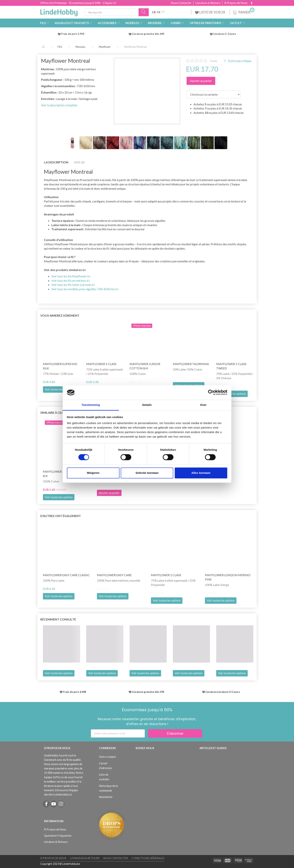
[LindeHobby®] (59, 11)
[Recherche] (144, 12)
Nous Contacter (181, 3)
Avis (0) (79, 162)
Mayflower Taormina (191, 364)
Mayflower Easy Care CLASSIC (66, 575)
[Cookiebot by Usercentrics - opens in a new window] (211, 392)
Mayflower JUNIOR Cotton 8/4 (145, 366)
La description (56, 162)
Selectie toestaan (147, 473)
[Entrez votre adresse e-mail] (118, 733)
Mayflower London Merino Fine (228, 577)
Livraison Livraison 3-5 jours (223, 692)
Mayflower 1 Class (101, 364)
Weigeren (93, 473)
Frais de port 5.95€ (73, 34)
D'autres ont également (61, 516)
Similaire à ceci (52, 412)
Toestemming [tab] (91, 405)
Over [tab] (203, 405)
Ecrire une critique (239, 61)
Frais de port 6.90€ (75, 692)
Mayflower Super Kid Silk (60, 366)
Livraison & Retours (208, 3)
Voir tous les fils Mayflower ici (71, 276)
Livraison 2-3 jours (225, 34)
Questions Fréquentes (58, 836)
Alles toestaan (201, 473)
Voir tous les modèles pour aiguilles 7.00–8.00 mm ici (85, 289)
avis (214, 61)
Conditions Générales (148, 858)
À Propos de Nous (236, 3)
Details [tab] (147, 405)
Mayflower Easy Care (114, 575)
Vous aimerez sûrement (60, 315)
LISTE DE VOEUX (210, 12)
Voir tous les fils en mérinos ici (70, 280)
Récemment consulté (58, 619)
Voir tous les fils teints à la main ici (73, 285)
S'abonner (175, 733)
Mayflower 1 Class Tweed (231, 366)
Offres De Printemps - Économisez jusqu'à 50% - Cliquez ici (78, 3)
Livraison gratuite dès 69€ (149, 34)
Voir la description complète (59, 105)
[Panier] (243, 12)
